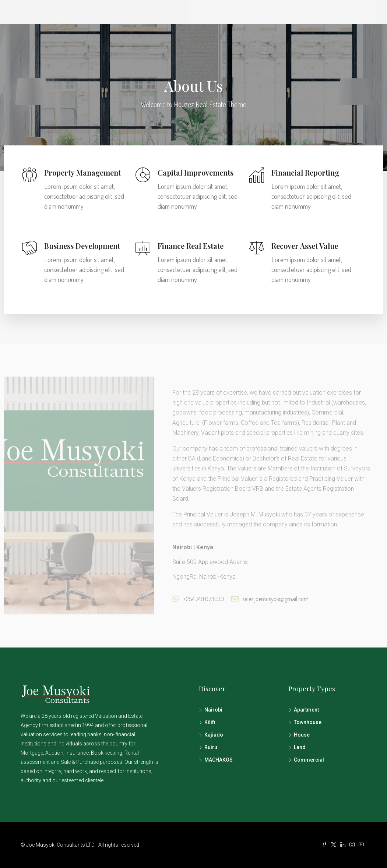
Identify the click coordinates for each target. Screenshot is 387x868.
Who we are (138, 12)
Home (109, 12)
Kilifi (210, 722)
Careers (229, 12)
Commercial (309, 760)
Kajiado (214, 735)
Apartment (306, 710)
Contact (257, 12)
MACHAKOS (219, 760)
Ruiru (211, 747)
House (302, 735)
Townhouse (308, 722)
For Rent (200, 12)
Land (300, 747)
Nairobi (213, 710)
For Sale (171, 12)
